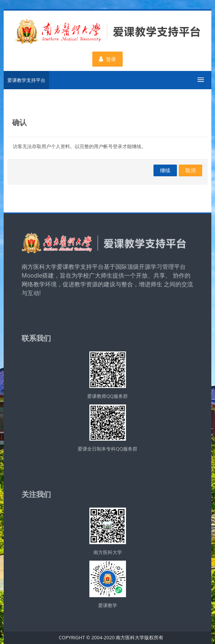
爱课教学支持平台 (26, 80)
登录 (107, 59)
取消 (190, 170)
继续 (165, 170)
